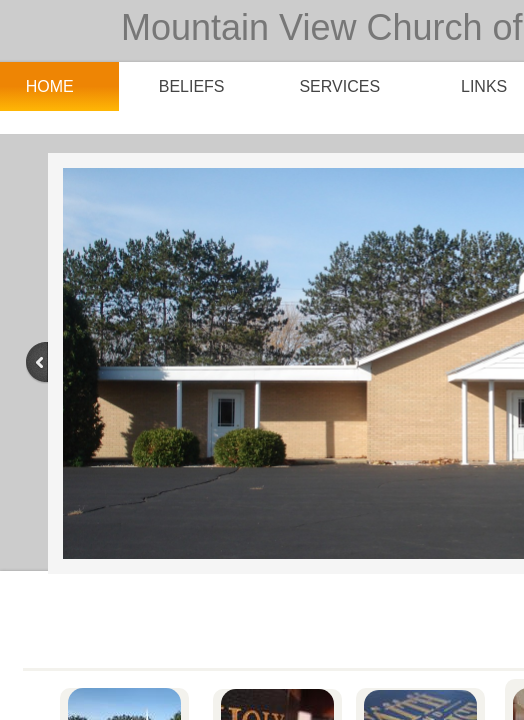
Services (339, 86)
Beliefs (192, 86)
